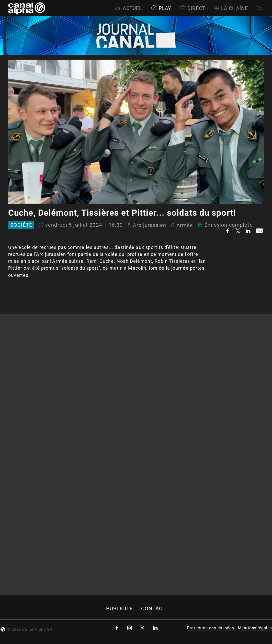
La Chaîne (231, 8)
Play (161, 8)
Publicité (120, 609)
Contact (154, 609)
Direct (192, 8)
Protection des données (211, 628)
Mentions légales (255, 628)
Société (21, 225)
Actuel (128, 8)
